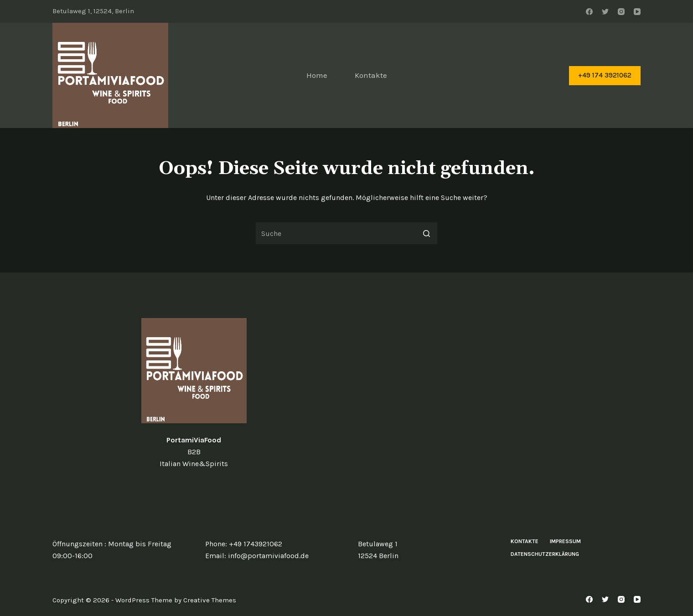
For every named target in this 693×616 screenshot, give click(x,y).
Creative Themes (210, 600)
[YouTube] (637, 12)
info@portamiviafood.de (268, 556)
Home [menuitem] (317, 75)
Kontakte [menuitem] (371, 75)
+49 (236, 544)
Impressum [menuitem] (565, 541)
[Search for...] (346, 233)
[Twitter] (605, 12)
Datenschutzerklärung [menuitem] (545, 554)
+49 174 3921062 (605, 75)
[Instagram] (621, 12)
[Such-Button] (426, 233)
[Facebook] (589, 12)
